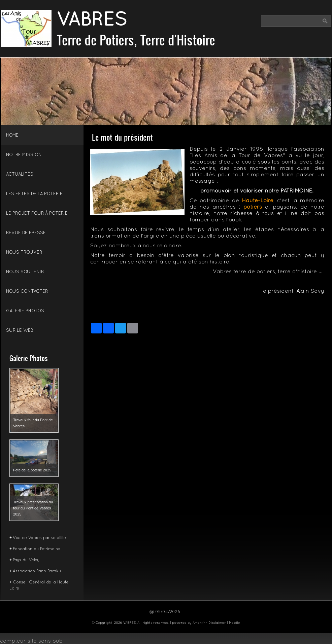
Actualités (20, 175)
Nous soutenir (25, 272)
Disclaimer (217, 623)
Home (12, 136)
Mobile (235, 623)
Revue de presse (26, 233)
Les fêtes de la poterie (34, 194)
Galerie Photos (25, 311)
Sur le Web (20, 331)
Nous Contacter (27, 292)
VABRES (92, 21)
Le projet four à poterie (37, 214)
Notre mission (24, 155)
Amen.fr (199, 623)
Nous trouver (24, 253)
